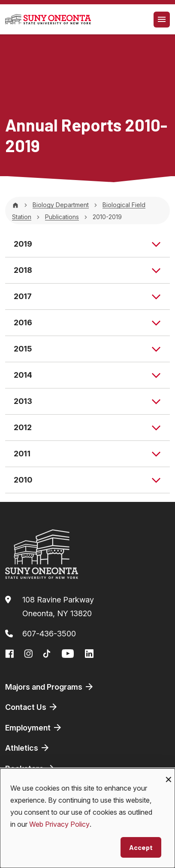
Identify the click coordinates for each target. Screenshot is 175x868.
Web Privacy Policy (59, 824)
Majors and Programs (50, 687)
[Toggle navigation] (162, 20)
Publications (62, 217)
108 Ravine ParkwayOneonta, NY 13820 (58, 607)
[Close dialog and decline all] (169, 774)
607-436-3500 (49, 634)
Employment (34, 727)
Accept (141, 847)
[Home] (15, 205)
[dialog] (87, 818)
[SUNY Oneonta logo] (48, 19)
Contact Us (32, 707)
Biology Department (61, 205)
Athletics (28, 748)
